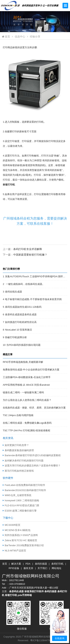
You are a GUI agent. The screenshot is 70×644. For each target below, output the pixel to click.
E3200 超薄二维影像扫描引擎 (20, 511)
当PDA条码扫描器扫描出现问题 (23, 345)
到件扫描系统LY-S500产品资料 (20, 535)
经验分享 (35, 37)
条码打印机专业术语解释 (28, 249)
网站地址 (57, 568)
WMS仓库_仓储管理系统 (17, 495)
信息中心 (20, 37)
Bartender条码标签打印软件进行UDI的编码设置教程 (32, 455)
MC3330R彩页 (12, 525)
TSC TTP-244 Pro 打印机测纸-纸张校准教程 (27, 430)
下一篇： (25, 255)
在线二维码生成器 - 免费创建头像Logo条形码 (27, 423)
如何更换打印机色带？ (16, 445)
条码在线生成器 (14, 292)
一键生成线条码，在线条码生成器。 (25, 284)
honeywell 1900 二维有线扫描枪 (21, 500)
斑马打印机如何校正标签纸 (18, 471)
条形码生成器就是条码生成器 (21, 314)
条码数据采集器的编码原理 (18, 450)
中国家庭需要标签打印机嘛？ (30, 255)
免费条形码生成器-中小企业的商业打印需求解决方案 (31, 370)
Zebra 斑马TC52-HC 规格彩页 (20, 540)
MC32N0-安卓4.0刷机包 (17, 530)
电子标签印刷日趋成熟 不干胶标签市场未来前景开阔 (33, 299)
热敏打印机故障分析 (16, 337)
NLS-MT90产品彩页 (14, 551)
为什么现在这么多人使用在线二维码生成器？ (27, 400)
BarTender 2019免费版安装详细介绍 (23, 545)
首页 (6, 37)
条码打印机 (57, 564)
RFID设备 (14, 568)
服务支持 (28, 568)
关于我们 (42, 568)
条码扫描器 (41, 564)
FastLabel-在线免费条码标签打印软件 (24, 485)
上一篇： (22, 249)
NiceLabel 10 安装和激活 (18, 330)
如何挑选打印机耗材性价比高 (21, 322)
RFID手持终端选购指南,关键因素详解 (23, 362)
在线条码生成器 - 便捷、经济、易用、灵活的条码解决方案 (34, 408)
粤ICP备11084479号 (41, 640)
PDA (28, 564)
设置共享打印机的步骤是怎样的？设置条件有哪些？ (32, 466)
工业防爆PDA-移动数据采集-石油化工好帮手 (27, 377)
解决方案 (16, 564)
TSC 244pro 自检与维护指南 (18, 415)
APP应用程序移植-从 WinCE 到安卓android (26, 385)
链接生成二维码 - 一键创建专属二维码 (23, 392)
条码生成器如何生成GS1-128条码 (23, 307)
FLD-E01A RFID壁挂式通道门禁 (21, 505)
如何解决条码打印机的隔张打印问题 (23, 461)
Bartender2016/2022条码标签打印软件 (24, 490)
